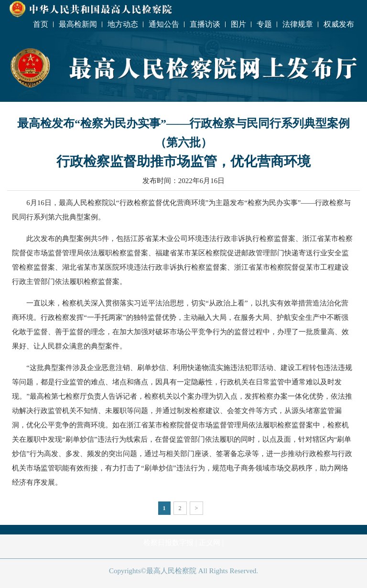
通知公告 (164, 24)
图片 (238, 24)
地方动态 (123, 24)
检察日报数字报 (168, 543)
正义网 (210, 543)
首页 (41, 24)
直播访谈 (205, 24)
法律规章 (298, 24)
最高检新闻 (78, 24)
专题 (264, 24)
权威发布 (339, 24)
